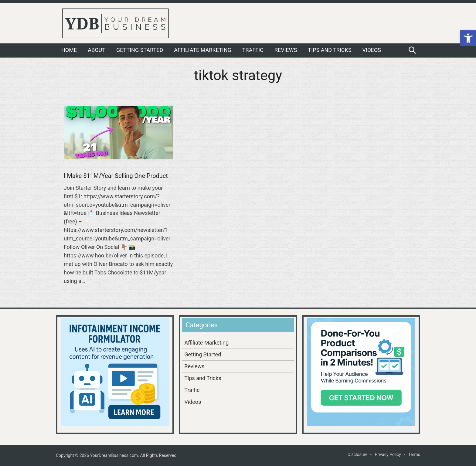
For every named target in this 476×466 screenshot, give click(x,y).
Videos (372, 50)
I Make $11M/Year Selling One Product (116, 176)
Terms (414, 454)
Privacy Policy (388, 454)
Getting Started (140, 50)
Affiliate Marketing (202, 50)
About (97, 50)
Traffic (253, 50)
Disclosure (358, 454)
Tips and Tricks (330, 50)
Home (69, 50)
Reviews (286, 50)
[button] (468, 38)
